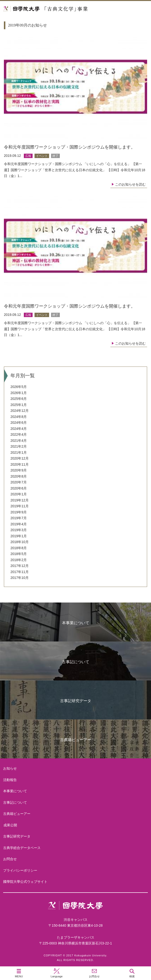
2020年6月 (19, 488)
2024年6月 (19, 423)
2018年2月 (19, 560)
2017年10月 (20, 578)
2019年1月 (19, 536)
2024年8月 (19, 417)
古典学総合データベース (22, 848)
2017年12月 (20, 566)
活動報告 (10, 780)
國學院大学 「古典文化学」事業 (64, 9)
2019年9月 (19, 512)
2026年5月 (19, 387)
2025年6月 (19, 399)
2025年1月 (19, 405)
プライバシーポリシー (20, 870)
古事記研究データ (76, 701)
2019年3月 (19, 530)
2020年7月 (19, 482)
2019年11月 (20, 506)
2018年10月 (20, 542)
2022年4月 (19, 434)
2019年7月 (19, 518)
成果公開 (10, 825)
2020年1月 (19, 494)
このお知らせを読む (130, 184)
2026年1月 (19, 393)
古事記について (76, 662)
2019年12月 (20, 500)
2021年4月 (19, 441)
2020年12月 (20, 458)
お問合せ (10, 859)
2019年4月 (19, 524)
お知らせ (10, 768)
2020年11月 (20, 464)
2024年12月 (20, 411)
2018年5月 (19, 554)
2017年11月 (20, 572)
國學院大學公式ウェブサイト (25, 882)
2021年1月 (19, 452)
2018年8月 (19, 548)
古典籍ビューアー (76, 740)
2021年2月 (19, 446)
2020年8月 (19, 476)
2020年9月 (19, 470)
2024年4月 (19, 429)
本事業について (76, 623)
